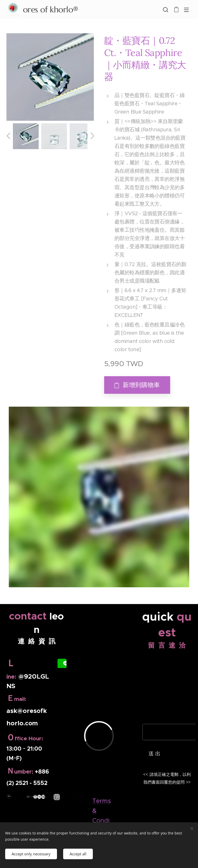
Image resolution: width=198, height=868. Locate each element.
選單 (186, 10)
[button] (166, 10)
